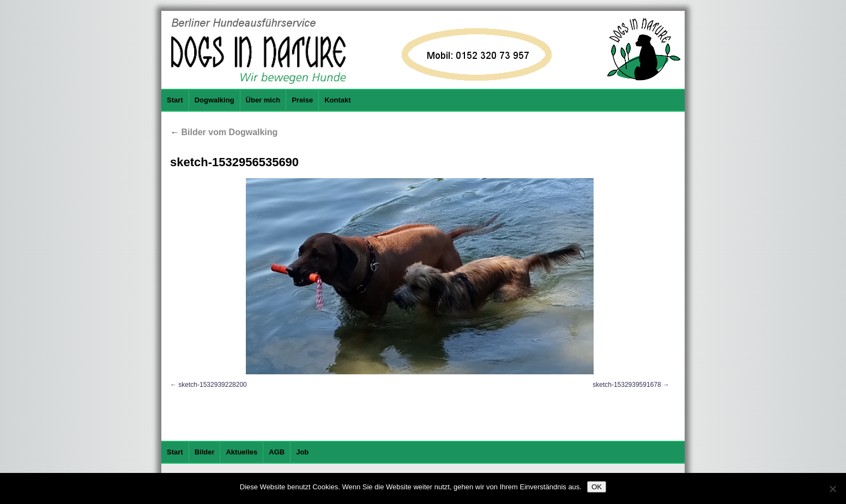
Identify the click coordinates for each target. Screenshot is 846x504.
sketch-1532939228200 (212, 385)
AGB (277, 452)
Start (175, 100)
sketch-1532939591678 (627, 385)
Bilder (205, 452)
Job (302, 452)
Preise (302, 100)
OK (597, 487)
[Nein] (832, 489)
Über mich (263, 100)
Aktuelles (241, 452)
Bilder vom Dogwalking (224, 132)
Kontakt (337, 100)
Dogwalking (214, 100)
